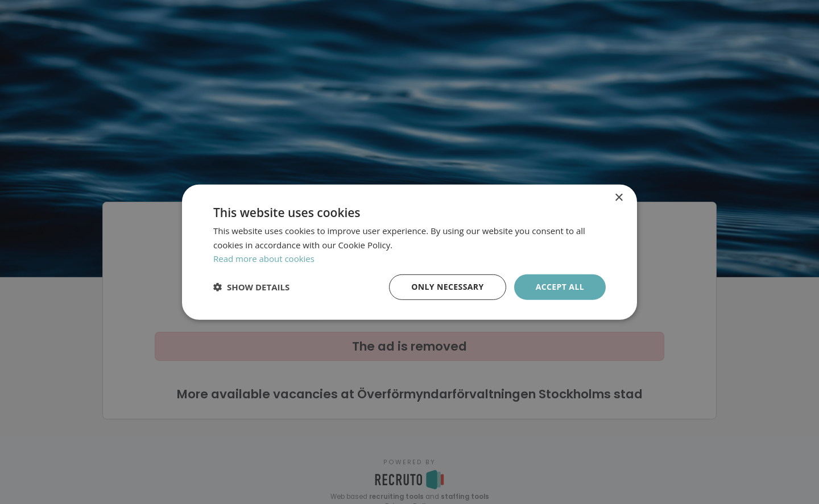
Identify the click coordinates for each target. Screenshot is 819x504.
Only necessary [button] (447, 287)
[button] (251, 287)
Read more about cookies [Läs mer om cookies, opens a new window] (264, 259)
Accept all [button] (560, 287)
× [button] (619, 197)
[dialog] (409, 252)
